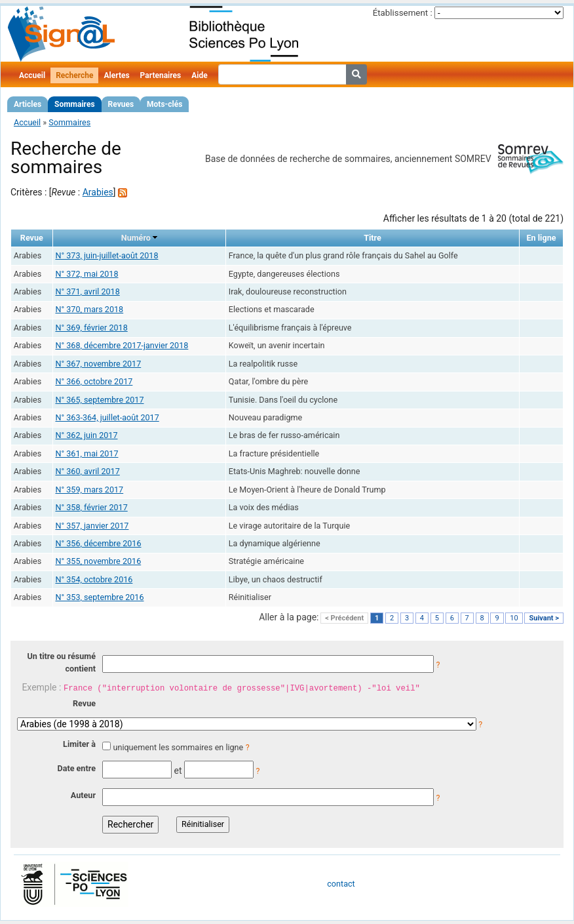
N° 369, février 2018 (91, 328)
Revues (121, 104)
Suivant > (544, 618)
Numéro (136, 238)
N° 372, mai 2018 (86, 274)
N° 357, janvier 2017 (92, 526)
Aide (199, 75)
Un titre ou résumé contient (61, 662)
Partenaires (161, 75)
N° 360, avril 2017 (87, 471)
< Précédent (344, 618)
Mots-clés (164, 104)
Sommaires (74, 104)
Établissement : (403, 13)
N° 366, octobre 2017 (94, 381)
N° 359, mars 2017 (89, 490)
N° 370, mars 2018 (89, 309)
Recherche (74, 75)
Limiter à (79, 744)
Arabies (98, 192)
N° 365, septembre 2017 (99, 400)
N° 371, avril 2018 (87, 291)
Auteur (83, 795)
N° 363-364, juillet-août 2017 (107, 417)
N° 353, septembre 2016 (99, 597)
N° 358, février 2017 (91, 507)
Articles (28, 104)
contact (341, 884)
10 (514, 618)
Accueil (32, 75)
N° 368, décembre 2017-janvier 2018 (122, 345)
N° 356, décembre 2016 (98, 543)
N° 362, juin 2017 (86, 435)
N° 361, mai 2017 (86, 453)
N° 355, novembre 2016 (98, 561)
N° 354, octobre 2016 (94, 579)
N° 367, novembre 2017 (98, 364)
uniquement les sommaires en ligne (178, 747)
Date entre (76, 768)
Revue (84, 703)
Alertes (116, 75)
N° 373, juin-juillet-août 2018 (106, 255)
